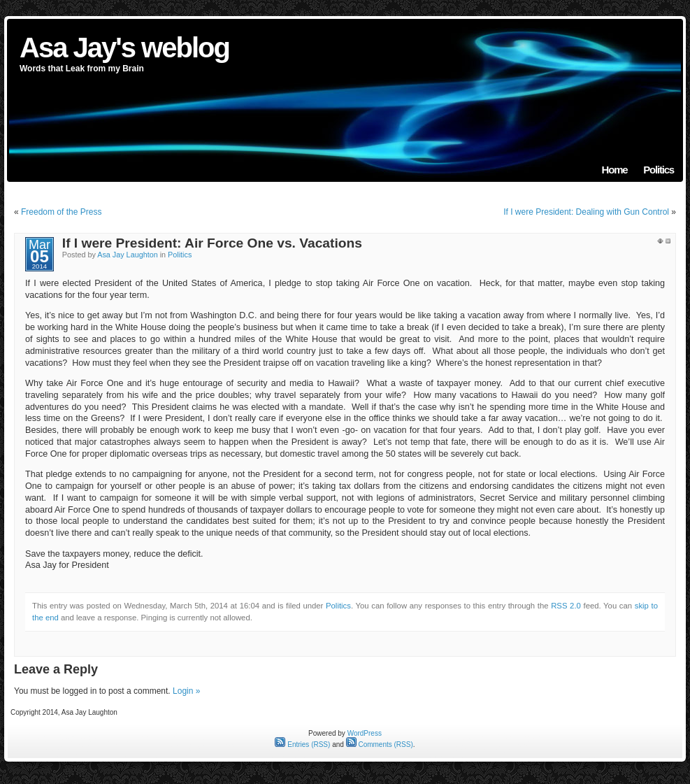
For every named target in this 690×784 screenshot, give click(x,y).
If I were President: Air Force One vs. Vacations (212, 243)
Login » (186, 691)
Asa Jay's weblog (124, 48)
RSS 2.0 (566, 606)
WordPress (365, 733)
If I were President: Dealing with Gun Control (586, 212)
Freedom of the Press (61, 212)
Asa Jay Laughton (127, 255)
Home (615, 170)
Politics (659, 170)
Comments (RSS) (380, 744)
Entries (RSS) (302, 744)
